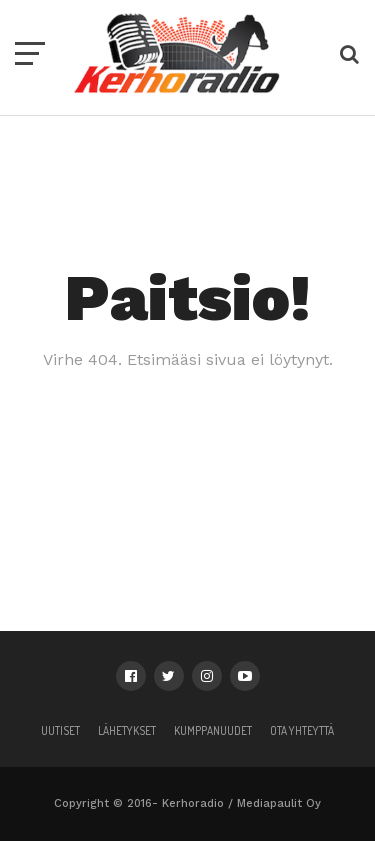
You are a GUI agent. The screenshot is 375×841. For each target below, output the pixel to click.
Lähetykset (127, 730)
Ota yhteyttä (302, 730)
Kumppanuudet (213, 730)
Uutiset (60, 730)
